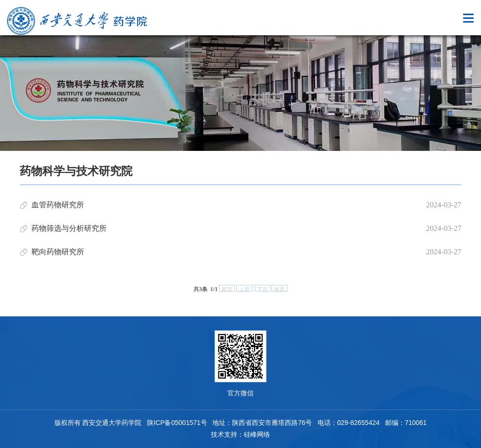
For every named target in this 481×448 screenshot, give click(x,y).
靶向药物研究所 (58, 252)
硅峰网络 (257, 434)
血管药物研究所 (58, 205)
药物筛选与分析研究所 (69, 228)
